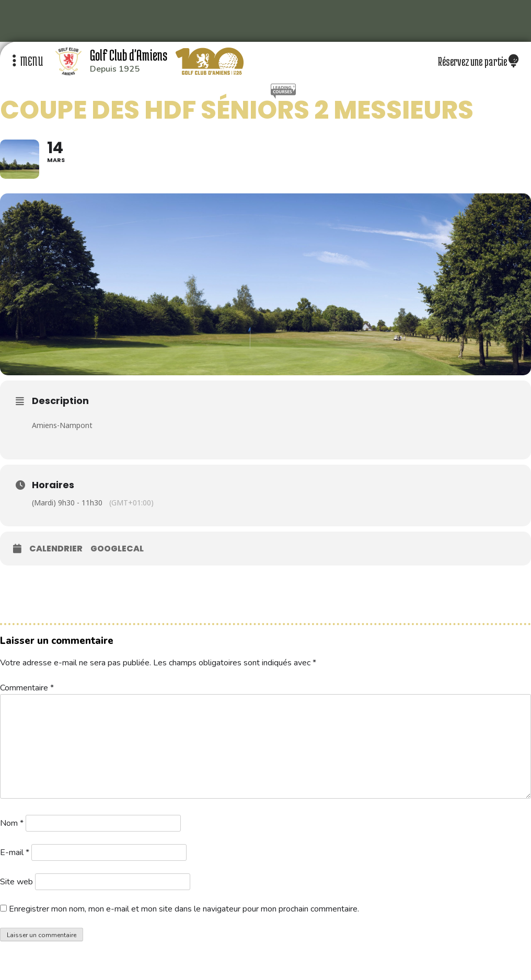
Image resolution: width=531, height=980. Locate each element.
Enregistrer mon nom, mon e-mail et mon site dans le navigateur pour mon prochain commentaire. (184, 909)
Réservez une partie (478, 61)
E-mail (15, 852)
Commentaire (27, 688)
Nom (12, 823)
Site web (16, 882)
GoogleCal (117, 549)
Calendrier (56, 549)
